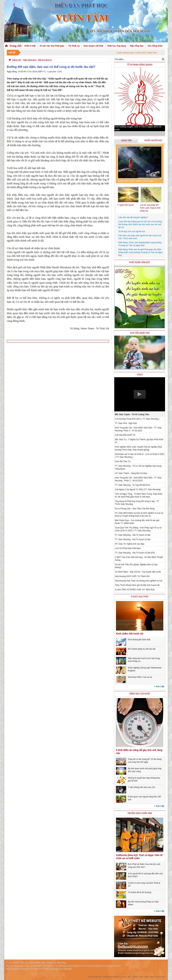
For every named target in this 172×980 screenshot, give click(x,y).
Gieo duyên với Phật (93, 46)
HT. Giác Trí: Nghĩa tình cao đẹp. (130, 544)
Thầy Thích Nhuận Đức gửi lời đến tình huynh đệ (137, 585)
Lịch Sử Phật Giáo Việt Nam (128, 548)
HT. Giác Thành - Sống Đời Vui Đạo (131, 473)
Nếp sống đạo (137, 46)
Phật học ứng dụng (117, 46)
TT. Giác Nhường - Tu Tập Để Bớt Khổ (132, 485)
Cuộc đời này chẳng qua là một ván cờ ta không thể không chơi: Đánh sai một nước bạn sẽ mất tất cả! (140, 224)
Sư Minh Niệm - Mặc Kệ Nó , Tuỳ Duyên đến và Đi (138, 572)
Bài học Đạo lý (45, 60)
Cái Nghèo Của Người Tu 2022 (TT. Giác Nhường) (138, 489)
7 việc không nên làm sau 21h (142, 787)
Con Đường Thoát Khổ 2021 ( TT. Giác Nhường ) (137, 419)
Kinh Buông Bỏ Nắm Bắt (139, 640)
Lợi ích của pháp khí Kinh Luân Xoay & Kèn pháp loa (150, 208)
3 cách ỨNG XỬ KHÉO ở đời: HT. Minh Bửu (135, 590)
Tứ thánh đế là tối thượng (139, 892)
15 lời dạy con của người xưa (132, 231)
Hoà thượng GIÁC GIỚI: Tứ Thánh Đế (132, 576)
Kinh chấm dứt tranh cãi (130, 634)
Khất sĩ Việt (30, 46)
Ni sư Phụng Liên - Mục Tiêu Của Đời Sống (135, 509)
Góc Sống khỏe (155, 46)
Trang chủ (15, 46)
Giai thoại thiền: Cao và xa (140, 677)
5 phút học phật (140, 597)
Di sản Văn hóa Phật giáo (52, 46)
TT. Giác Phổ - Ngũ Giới (126, 423)
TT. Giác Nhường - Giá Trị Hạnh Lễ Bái (133, 535)
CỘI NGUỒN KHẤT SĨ (125, 435)
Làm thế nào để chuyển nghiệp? (133, 217)
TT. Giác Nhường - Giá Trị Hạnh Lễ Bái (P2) (135, 553)
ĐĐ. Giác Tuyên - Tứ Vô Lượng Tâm (132, 414)
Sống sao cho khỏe (140, 694)
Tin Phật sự (74, 46)
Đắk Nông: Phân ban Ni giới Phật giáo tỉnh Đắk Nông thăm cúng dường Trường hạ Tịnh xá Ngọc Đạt (140, 252)
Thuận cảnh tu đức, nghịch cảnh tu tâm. (136, 181)
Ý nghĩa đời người (125, 205)
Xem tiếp (160, 686)
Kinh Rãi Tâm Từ (123, 462)
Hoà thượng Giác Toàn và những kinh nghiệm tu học (139, 581)
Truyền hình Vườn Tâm (140, 813)
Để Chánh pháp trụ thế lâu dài (142, 649)
